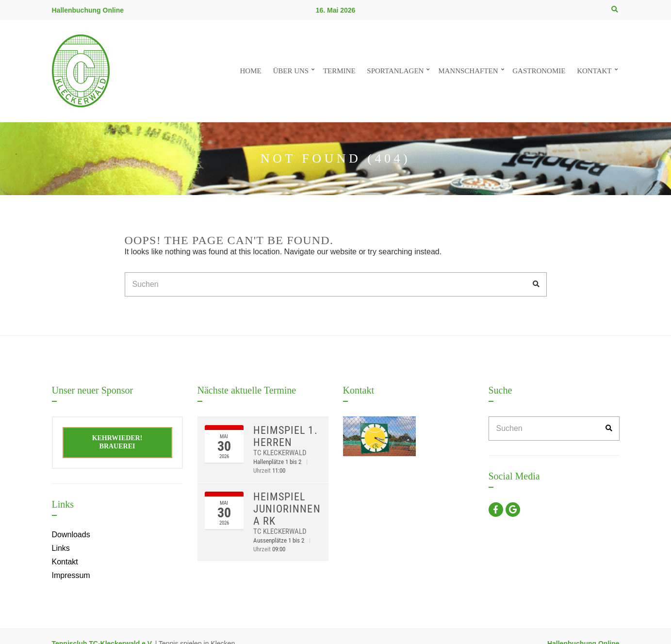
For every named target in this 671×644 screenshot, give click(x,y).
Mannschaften (468, 71)
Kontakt (594, 71)
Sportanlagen (395, 71)
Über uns (291, 71)
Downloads (71, 535)
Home (250, 71)
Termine (339, 71)
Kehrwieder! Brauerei (117, 442)
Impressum (71, 575)
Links (61, 548)
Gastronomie (539, 71)
